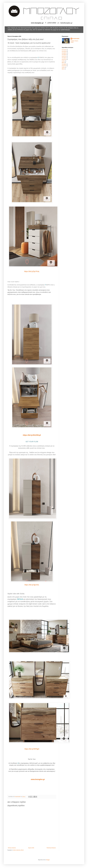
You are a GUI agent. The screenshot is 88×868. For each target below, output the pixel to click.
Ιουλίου (63, 61)
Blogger (48, 860)
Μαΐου (63, 63)
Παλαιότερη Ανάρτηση (51, 848)
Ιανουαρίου (64, 50)
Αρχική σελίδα (31, 848)
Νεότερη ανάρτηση (12, 848)
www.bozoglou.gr (38, 779)
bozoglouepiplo (76, 39)
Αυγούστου (64, 56)
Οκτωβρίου (64, 55)
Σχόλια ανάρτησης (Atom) (18, 850)
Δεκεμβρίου (64, 53)
